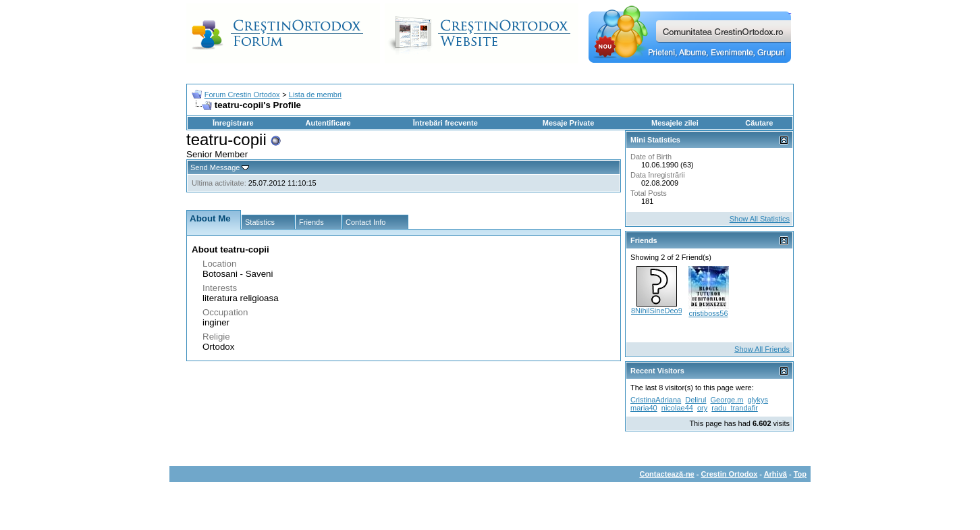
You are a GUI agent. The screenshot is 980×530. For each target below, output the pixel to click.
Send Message (215, 167)
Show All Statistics (760, 219)
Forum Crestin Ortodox (242, 95)
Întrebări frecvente (445, 123)
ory (702, 408)
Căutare (759, 123)
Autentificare (328, 123)
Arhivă (775, 474)
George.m (727, 400)
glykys (758, 400)
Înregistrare (233, 123)
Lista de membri (315, 95)
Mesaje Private (568, 123)
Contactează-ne (666, 474)
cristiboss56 (708, 313)
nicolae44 (677, 408)
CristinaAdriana (656, 400)
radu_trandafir (735, 408)
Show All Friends (762, 349)
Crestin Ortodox (730, 474)
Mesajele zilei (675, 123)
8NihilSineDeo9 (657, 311)
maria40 (644, 408)
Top (800, 474)
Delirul (696, 400)
